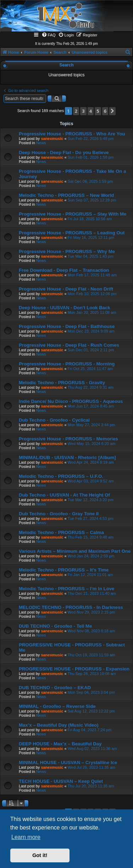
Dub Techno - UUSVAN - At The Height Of (64, 495)
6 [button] (105, 111)
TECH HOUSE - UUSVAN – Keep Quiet (61, 781)
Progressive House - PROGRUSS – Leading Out (72, 233)
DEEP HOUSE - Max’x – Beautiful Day (60, 744)
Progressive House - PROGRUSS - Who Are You (72, 134)
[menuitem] (49, 35)
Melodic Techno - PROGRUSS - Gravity (62, 383)
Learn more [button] (26, 837)
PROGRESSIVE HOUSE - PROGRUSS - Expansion (74, 669)
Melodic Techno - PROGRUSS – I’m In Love (66, 589)
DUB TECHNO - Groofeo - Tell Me (55, 626)
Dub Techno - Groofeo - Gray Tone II (59, 514)
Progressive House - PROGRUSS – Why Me (67, 251)
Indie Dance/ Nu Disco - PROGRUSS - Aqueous (71, 401)
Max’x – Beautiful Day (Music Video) (59, 725)
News (41, 143)
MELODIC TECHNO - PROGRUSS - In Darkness (71, 607)
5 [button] (98, 111)
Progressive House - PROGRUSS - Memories (68, 439)
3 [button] (83, 111)
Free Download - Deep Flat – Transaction (64, 270)
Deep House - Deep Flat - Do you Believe (64, 153)
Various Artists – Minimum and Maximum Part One (75, 551)
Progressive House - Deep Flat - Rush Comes (69, 345)
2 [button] (76, 111)
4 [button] (91, 111)
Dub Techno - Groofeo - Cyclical (54, 420)
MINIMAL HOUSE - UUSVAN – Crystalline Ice (68, 763)
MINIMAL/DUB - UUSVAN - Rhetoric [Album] (67, 458)
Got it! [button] (40, 855)
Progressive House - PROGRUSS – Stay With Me (73, 214)
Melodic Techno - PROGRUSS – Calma (61, 532)
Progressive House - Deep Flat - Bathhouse (67, 326)
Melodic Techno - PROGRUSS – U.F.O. (61, 476)
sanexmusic (52, 139)
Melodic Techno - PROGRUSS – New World (66, 195)
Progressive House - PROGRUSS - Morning (67, 364)
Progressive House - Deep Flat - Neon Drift (66, 289)
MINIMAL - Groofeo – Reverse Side (57, 706)
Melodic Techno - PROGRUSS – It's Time (64, 570)
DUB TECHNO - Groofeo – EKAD (55, 688)
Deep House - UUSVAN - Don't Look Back (65, 308)
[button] (112, 111)
